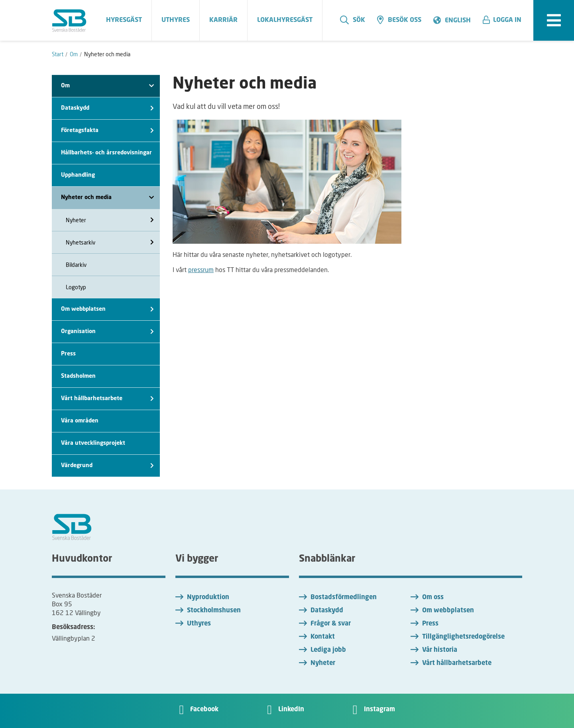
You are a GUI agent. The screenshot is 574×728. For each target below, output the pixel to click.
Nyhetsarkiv (110, 242)
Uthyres (199, 624)
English (458, 21)
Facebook (204, 710)
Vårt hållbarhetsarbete (107, 399)
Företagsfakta (107, 131)
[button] (505, 20)
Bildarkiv (76, 265)
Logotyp (76, 287)
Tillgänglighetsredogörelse (463, 637)
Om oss (433, 598)
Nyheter (110, 220)
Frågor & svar (331, 624)
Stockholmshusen (214, 611)
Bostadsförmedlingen (344, 598)
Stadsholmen (78, 376)
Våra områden (80, 421)
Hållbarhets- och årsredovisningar (106, 153)
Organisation (107, 332)
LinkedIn (291, 710)
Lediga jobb (328, 650)
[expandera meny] (554, 20)
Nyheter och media (107, 198)
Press (68, 354)
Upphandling (78, 175)
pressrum (201, 269)
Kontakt (323, 637)
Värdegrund (107, 466)
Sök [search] (353, 20)
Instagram (379, 710)
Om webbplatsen (107, 309)
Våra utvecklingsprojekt (93, 443)
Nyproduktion (208, 598)
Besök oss (399, 20)
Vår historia (440, 650)
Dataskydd (107, 108)
